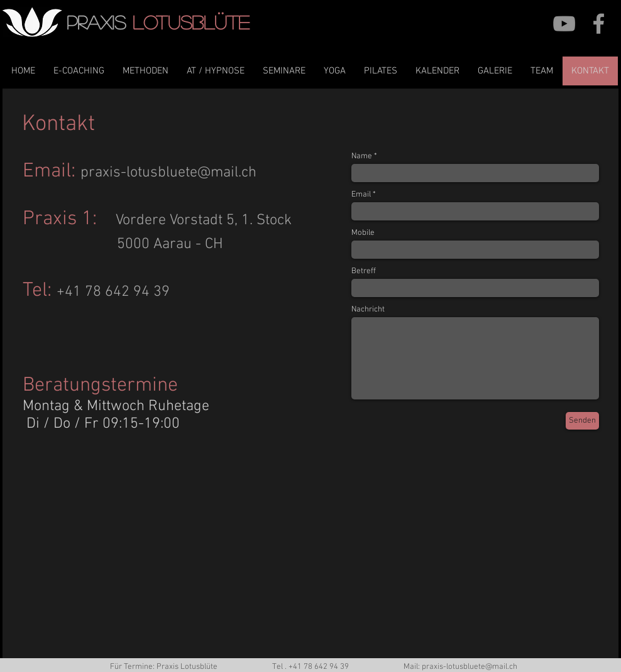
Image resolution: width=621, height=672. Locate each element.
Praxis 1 (58, 219)
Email (47, 171)
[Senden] (582, 421)
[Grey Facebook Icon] (599, 24)
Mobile (363, 233)
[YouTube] (564, 24)
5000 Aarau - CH (170, 244)
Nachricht (368, 310)
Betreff (364, 272)
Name (362, 157)
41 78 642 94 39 (321, 667)
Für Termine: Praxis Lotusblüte (164, 667)
